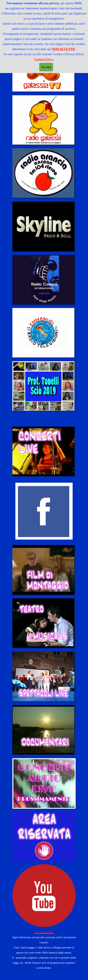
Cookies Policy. (44, 59)
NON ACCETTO (63, 49)
